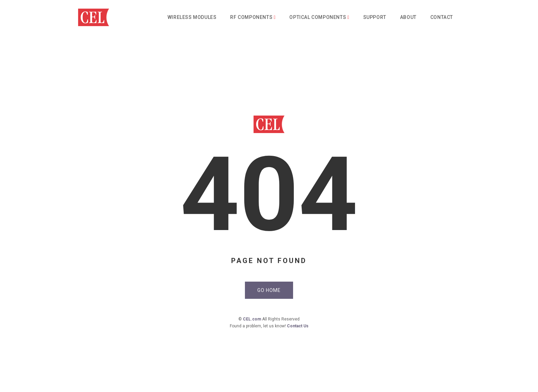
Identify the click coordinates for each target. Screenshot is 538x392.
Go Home (269, 290)
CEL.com (252, 319)
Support (375, 17)
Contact (442, 17)
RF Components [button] (253, 17)
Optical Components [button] (319, 17)
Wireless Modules (192, 17)
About (408, 17)
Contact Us (298, 326)
